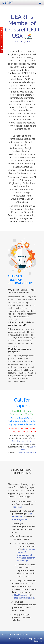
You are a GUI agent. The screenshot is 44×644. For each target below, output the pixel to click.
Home (11, 638)
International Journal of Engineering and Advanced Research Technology (26, 555)
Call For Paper (21, 638)
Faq (30, 638)
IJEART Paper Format (27, 452)
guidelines (17, 507)
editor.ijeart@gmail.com (23, 598)
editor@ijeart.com (21, 519)
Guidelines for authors (22, 441)
